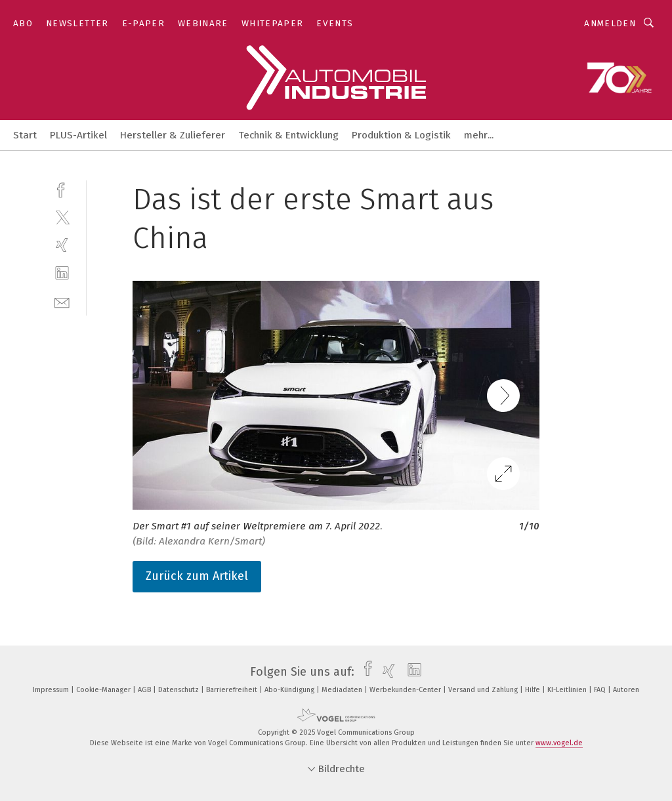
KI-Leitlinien (568, 690)
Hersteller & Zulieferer (173, 135)
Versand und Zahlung (484, 690)
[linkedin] (62, 273)
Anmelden (610, 23)
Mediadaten (343, 690)
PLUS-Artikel (78, 135)
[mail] (62, 301)
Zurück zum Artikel (197, 576)
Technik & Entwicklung (288, 135)
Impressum (52, 690)
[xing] (62, 245)
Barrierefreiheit (233, 690)
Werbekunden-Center (406, 690)
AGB (145, 690)
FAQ (601, 690)
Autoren (626, 690)
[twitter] (62, 217)
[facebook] (62, 189)
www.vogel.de (559, 743)
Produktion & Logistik (401, 135)
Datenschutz (179, 690)
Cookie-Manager (104, 690)
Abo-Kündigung (290, 690)
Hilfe (534, 690)
